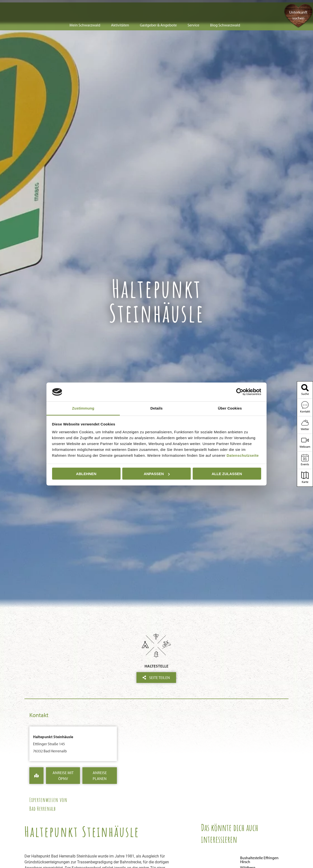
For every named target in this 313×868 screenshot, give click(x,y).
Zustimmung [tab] (83, 408)
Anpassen (157, 474)
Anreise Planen (100, 776)
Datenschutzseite (243, 455)
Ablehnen (86, 474)
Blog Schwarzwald (225, 8)
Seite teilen (156, 678)
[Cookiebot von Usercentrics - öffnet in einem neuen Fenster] (240, 392)
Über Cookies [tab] (230, 408)
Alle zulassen (227, 474)
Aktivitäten (120, 8)
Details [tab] (156, 408)
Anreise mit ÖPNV (63, 776)
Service (193, 8)
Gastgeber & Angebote (158, 8)
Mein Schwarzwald (85, 8)
